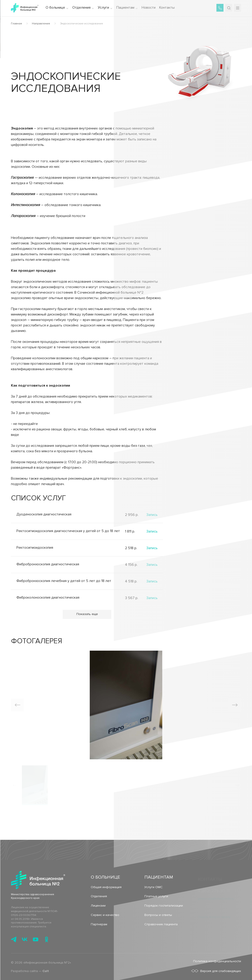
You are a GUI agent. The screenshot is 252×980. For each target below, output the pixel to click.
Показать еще (87, 614)
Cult (46, 973)
